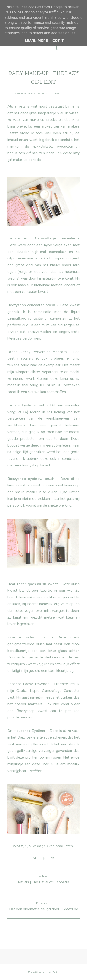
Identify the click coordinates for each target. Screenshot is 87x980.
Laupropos (48, 972)
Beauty (60, 94)
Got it (58, 41)
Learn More (36, 41)
